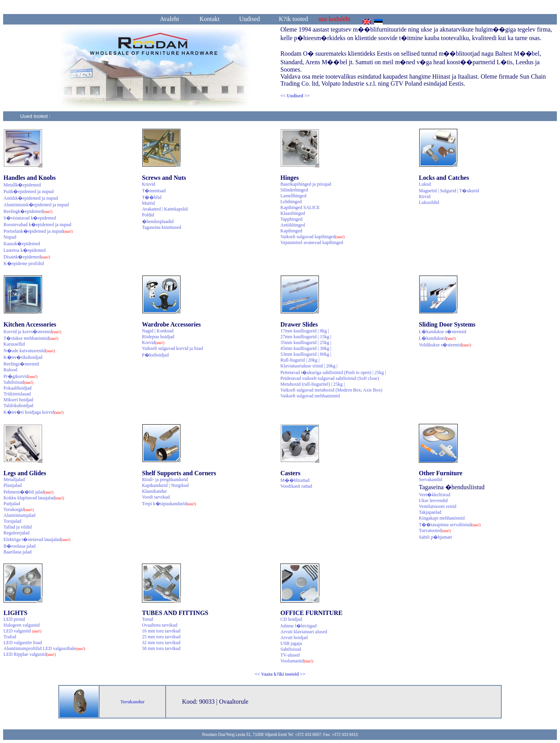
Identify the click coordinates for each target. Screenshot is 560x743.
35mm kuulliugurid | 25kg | (306, 343)
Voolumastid (297, 661)
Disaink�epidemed (27, 257)
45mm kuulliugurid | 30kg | (306, 348)
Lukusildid (429, 202)
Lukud (425, 184)
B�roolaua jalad (19, 546)
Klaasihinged (293, 213)
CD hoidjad (291, 619)
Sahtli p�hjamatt (435, 537)
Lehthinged (291, 202)
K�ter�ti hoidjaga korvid (34, 412)
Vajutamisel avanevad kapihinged (312, 242)
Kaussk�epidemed (22, 244)
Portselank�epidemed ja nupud (38, 231)
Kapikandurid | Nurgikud (165, 485)
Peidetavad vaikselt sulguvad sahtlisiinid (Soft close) (330, 378)
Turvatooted (435, 530)
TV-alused (290, 655)
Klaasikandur (154, 491)
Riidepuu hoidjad (158, 337)
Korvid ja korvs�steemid (32, 332)
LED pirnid (14, 619)
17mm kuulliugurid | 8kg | (305, 331)
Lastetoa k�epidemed (24, 250)
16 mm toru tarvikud (161, 631)
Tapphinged (291, 219)
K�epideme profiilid (24, 263)
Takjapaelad (430, 512)
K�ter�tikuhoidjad (23, 357)
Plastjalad (13, 485)
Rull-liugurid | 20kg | (300, 360)
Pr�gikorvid (20, 376)
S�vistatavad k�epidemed (30, 218)
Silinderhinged (294, 190)
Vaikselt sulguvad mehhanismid (310, 396)
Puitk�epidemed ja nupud (29, 191)
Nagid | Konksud (158, 331)
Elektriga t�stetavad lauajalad (37, 539)
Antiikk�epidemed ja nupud (31, 198)
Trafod (10, 637)
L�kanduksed (437, 338)
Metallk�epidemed (22, 185)
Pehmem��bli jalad (29, 492)
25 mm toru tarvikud (161, 637)
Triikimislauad (17, 394)
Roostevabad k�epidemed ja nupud (37, 225)
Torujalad (12, 521)
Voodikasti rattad (296, 486)
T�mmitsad (154, 191)
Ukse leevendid (433, 501)
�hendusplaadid (158, 221)
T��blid (152, 197)
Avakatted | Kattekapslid (165, 209)
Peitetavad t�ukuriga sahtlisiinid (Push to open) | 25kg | (333, 372)
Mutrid (148, 203)
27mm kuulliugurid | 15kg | (306, 337)
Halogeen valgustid (22, 625)
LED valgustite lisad (23, 643)
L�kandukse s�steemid (443, 332)
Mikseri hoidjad (18, 400)
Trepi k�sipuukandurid (169, 504)
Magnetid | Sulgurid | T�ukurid (449, 191)
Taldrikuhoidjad (18, 406)
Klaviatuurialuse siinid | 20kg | (309, 366)
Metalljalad (14, 480)
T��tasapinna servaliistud (450, 525)
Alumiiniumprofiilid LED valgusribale (44, 648)
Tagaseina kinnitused (162, 227)
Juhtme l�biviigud (298, 626)
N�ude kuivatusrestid (29, 351)
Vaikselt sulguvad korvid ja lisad (172, 348)
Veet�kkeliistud (435, 495)
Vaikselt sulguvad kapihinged (312, 237)
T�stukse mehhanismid (31, 338)
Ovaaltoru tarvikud (160, 625)
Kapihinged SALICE (300, 207)
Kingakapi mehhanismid (442, 518)
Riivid (425, 197)
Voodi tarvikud (156, 497)
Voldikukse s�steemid (445, 345)
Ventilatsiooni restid (437, 506)
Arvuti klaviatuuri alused (304, 632)
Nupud (10, 237)
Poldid (148, 215)
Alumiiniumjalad (19, 515)
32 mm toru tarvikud (161, 643)
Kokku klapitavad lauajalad (34, 498)
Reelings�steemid (21, 364)
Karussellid (14, 344)
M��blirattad (295, 480)
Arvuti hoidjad (294, 638)
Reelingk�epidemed (28, 211)
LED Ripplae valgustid (30, 654)
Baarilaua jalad (17, 552)
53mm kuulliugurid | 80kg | (306, 354)
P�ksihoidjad (155, 355)
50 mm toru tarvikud (161, 648)
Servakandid (430, 480)
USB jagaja (291, 643)
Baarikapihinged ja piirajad (306, 184)
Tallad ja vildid (17, 527)
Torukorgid (19, 509)
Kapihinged (291, 231)
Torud (148, 619)
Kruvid (149, 184)
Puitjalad (12, 504)
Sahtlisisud (18, 382)
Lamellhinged (293, 196)
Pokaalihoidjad (17, 388)
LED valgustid (22, 631)
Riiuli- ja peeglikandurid (165, 480)
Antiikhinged (293, 225)
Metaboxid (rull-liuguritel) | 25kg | (312, 384)
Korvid (153, 343)
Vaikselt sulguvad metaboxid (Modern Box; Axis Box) (331, 390)
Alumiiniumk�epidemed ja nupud (36, 205)
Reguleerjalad (17, 533)
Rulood (10, 370)
